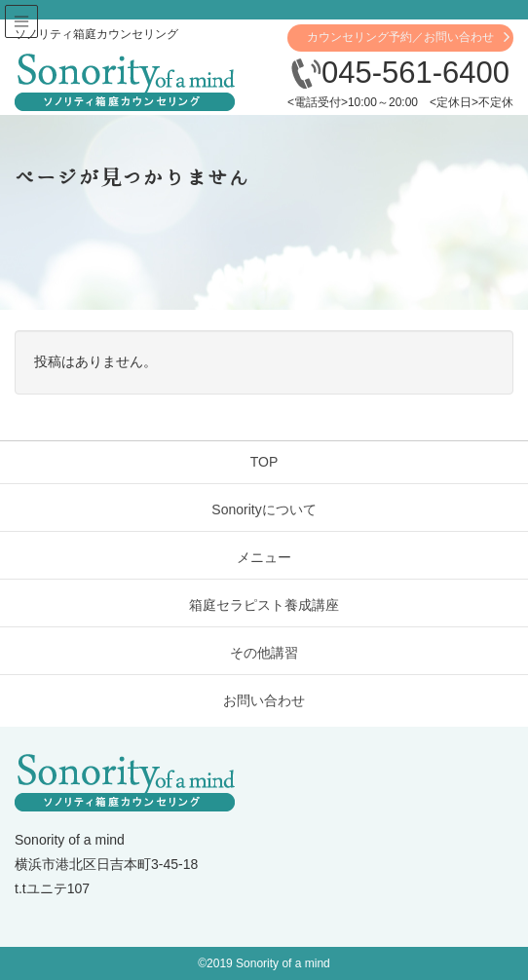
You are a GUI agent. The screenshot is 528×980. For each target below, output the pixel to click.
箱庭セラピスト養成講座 (264, 605)
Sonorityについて (264, 509)
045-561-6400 (400, 73)
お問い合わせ (264, 700)
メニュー (264, 557)
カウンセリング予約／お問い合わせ (400, 37)
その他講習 (264, 653)
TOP (264, 462)
